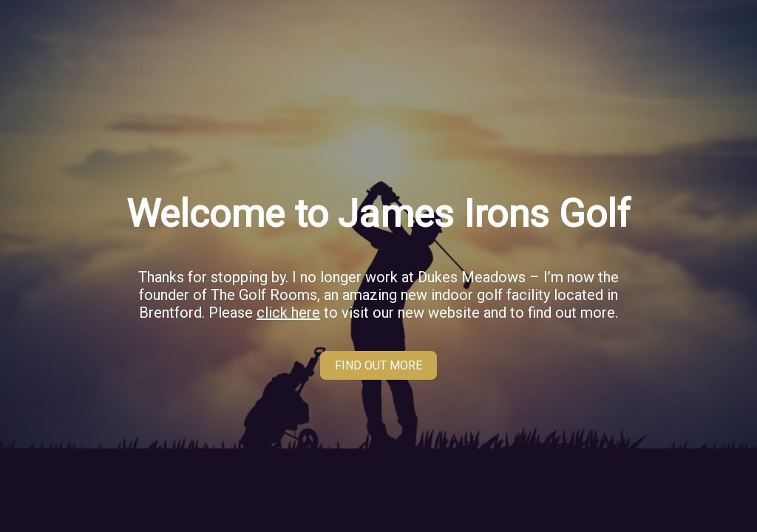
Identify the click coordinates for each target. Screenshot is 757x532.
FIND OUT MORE (378, 365)
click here (288, 313)
